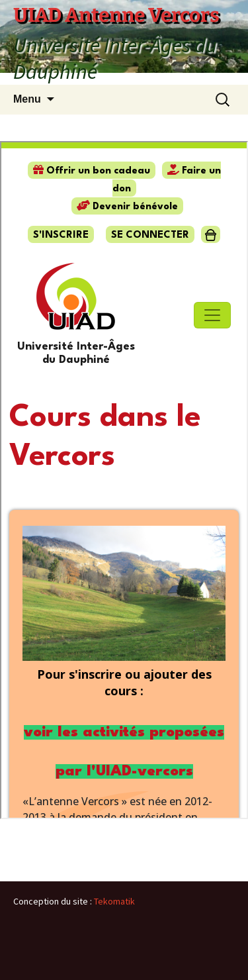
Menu (27, 99)
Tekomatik (114, 901)
